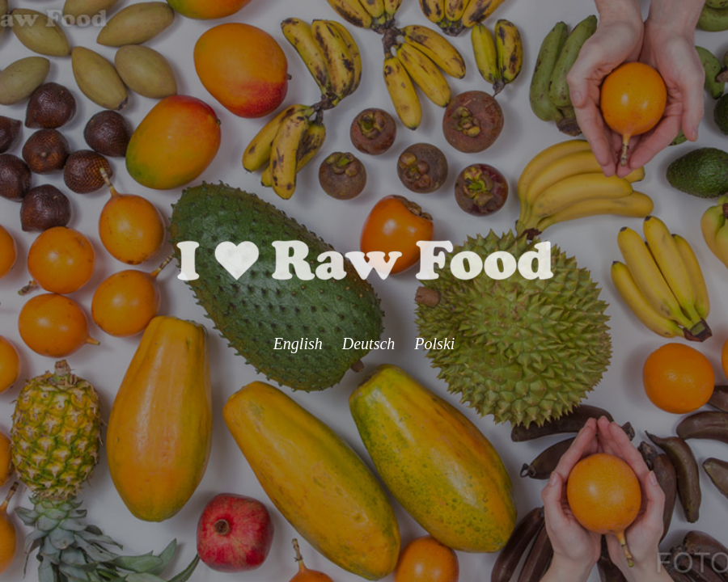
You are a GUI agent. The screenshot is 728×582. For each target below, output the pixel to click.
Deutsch (369, 344)
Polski (434, 344)
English (298, 344)
